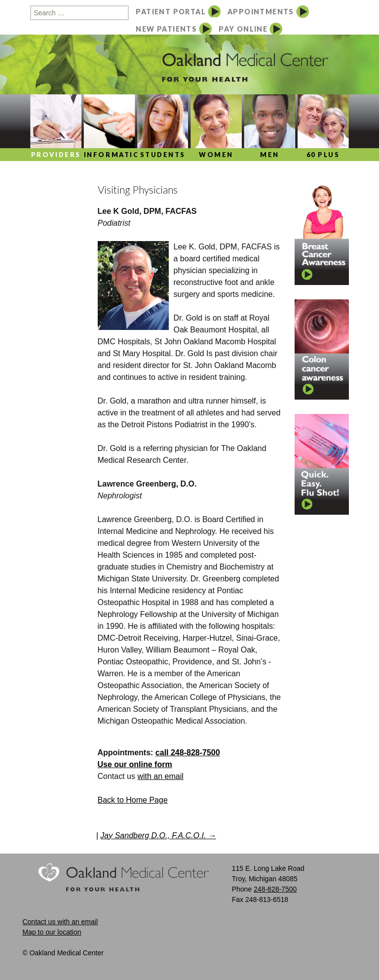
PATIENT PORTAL (171, 12)
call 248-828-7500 (188, 753)
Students (163, 155)
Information (110, 155)
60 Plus (323, 155)
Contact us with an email (60, 922)
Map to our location (52, 932)
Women (216, 155)
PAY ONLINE (243, 29)
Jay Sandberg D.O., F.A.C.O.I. (158, 836)
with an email (160, 776)
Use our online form (135, 764)
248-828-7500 (275, 889)
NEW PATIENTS (166, 29)
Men (270, 155)
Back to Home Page (133, 800)
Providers (56, 155)
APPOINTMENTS (261, 12)
